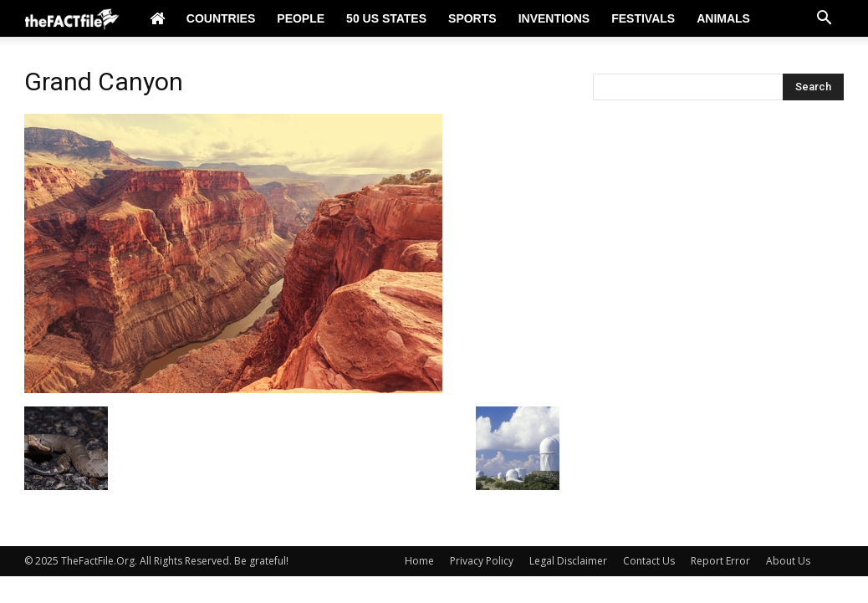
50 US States (386, 18)
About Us (788, 561)
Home (419, 561)
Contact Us (649, 561)
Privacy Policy (482, 561)
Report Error (720, 561)
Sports (472, 18)
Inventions (554, 18)
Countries (221, 18)
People (301, 18)
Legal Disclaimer (568, 561)
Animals (723, 18)
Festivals (643, 18)
